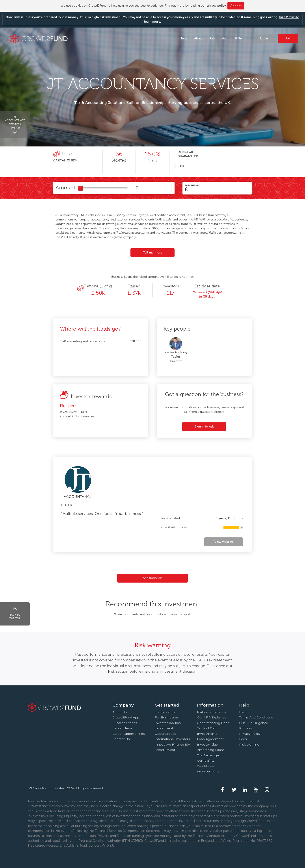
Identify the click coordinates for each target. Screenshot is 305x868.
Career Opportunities (129, 734)
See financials (153, 578)
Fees (243, 739)
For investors (165, 712)
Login (264, 38)
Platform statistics (211, 712)
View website (224, 542)
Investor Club (207, 744)
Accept (236, 6)
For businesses (167, 717)
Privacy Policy (250, 734)
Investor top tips (168, 723)
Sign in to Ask (204, 427)
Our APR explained (212, 717)
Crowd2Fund (39, 38)
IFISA (238, 38)
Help (225, 38)
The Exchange (208, 755)
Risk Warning (249, 744)
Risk (212, 38)
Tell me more (153, 253)
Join (288, 38)
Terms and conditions (256, 717)
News (184, 38)
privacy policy (216, 6)
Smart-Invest (165, 750)
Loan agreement (210, 739)
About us (120, 712)
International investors (172, 739)
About (198, 38)
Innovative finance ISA (172, 744)
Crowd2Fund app (126, 717)
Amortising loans (211, 750)
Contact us (121, 739)
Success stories (125, 723)
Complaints (206, 761)
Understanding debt (213, 723)
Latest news (122, 728)
